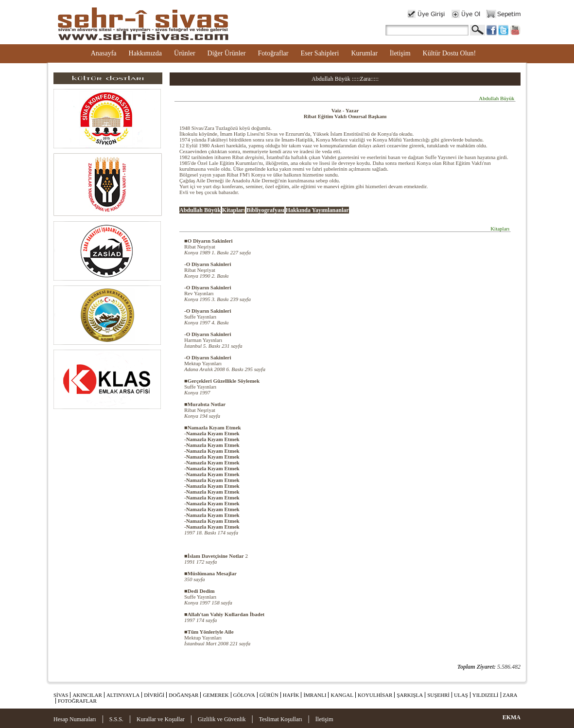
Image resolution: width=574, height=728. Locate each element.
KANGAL (342, 695)
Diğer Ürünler (227, 53)
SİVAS (61, 695)
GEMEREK (216, 695)
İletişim (400, 53)
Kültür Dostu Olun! (450, 53)
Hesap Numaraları (75, 719)
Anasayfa (104, 53)
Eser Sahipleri (320, 53)
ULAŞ (461, 695)
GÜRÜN (269, 695)
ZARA (510, 695)
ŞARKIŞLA (410, 695)
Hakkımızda (145, 53)
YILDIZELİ (486, 695)
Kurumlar (364, 53)
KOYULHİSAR (375, 695)
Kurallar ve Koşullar (161, 719)
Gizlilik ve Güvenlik (222, 719)
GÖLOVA (244, 695)
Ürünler (185, 53)
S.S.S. (116, 719)
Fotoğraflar (273, 53)
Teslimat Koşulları (281, 719)
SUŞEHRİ (438, 695)
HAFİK (291, 695)
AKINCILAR (87, 695)
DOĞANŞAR (183, 695)
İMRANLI (315, 695)
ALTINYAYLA (123, 695)
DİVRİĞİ (154, 695)
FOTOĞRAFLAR (77, 701)
